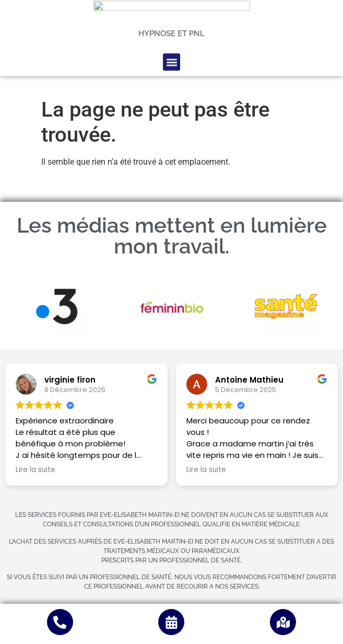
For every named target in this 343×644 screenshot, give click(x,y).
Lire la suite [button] (36, 470)
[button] (171, 35)
